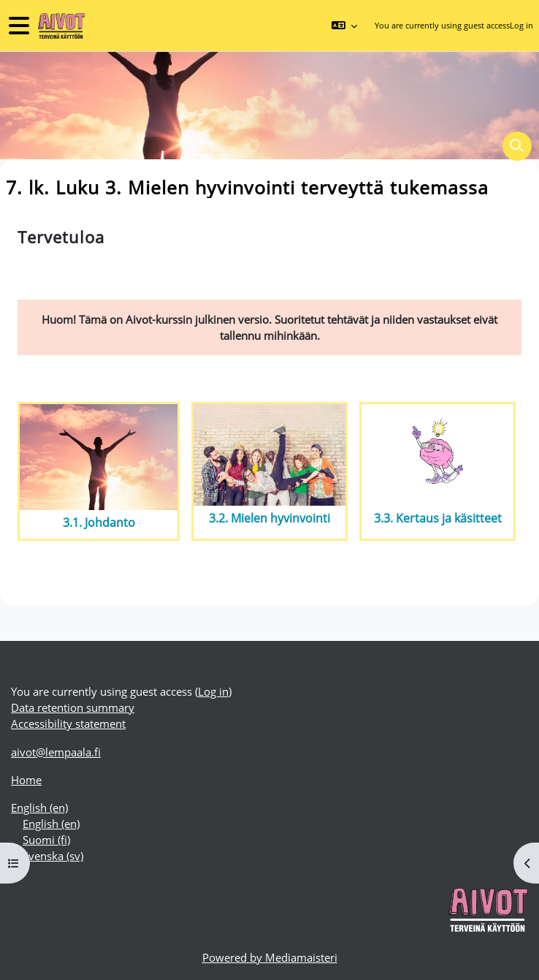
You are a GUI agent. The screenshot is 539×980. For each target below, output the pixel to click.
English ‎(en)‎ (39, 808)
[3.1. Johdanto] (99, 457)
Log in (521, 25)
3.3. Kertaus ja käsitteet (438, 519)
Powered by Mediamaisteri (270, 957)
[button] (344, 26)
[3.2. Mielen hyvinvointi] (269, 455)
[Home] (60, 26)
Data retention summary (73, 707)
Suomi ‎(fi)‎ (46, 840)
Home (26, 780)
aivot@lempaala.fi (56, 752)
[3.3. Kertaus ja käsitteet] (437, 455)
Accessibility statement (68, 723)
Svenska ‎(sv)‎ (53, 856)
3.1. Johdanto (99, 523)
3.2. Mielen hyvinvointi (269, 519)
